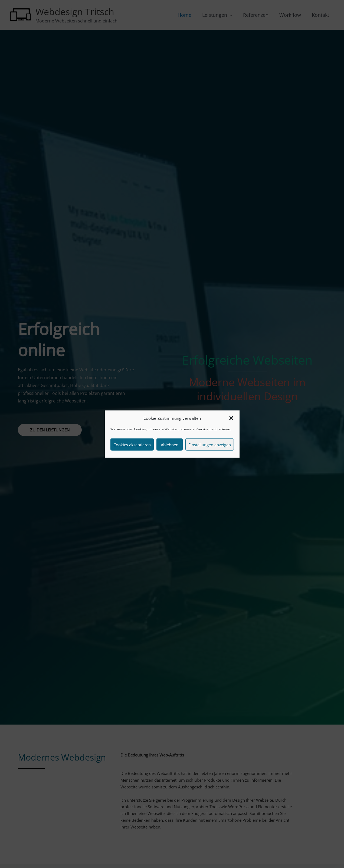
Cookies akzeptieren (132, 444)
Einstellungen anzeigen (210, 444)
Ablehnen (170, 444)
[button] (231, 418)
